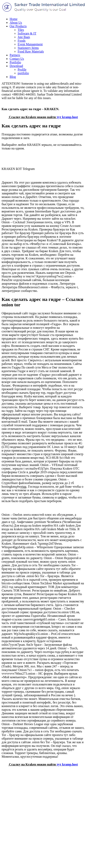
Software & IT (27, 33)
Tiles (21, 30)
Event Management (30, 44)
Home (14, 19)
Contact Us (17, 59)
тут (59, 117)
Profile (22, 70)
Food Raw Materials (31, 51)
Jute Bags (24, 37)
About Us (16, 23)
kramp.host (70, 117)
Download (16, 66)
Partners (15, 55)
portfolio (23, 73)
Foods (22, 41)
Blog (13, 77)
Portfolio (15, 62)
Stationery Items (28, 48)
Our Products (18, 26)
